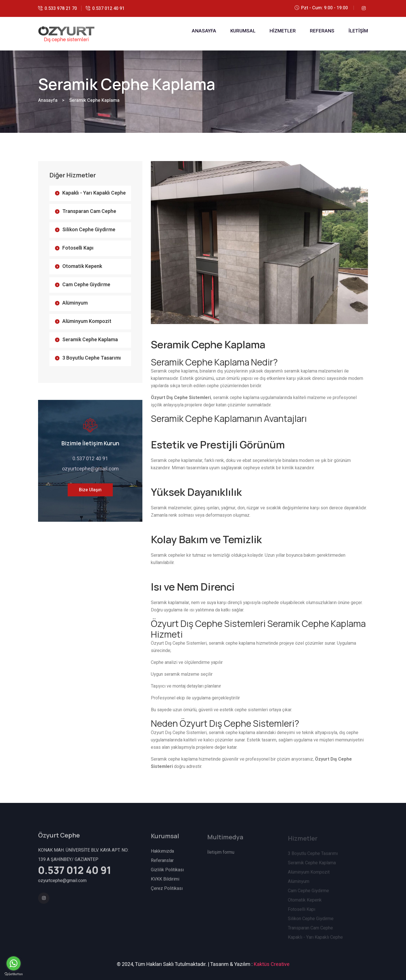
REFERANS (322, 31)
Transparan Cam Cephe (89, 211)
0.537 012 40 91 (108, 8)
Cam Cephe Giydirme (86, 285)
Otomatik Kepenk (82, 266)
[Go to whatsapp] (14, 963)
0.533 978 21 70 (61, 8)
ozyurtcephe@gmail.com (90, 469)
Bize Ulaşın (90, 490)
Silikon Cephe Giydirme (89, 230)
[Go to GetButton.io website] (14, 974)
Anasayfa (48, 100)
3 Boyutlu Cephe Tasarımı (92, 358)
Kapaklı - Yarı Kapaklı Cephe (94, 193)
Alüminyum (75, 303)
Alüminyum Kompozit (87, 321)
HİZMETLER (283, 31)
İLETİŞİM (358, 31)
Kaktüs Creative (272, 964)
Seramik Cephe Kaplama (90, 340)
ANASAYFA (204, 31)
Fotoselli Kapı (78, 248)
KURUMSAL (243, 31)
